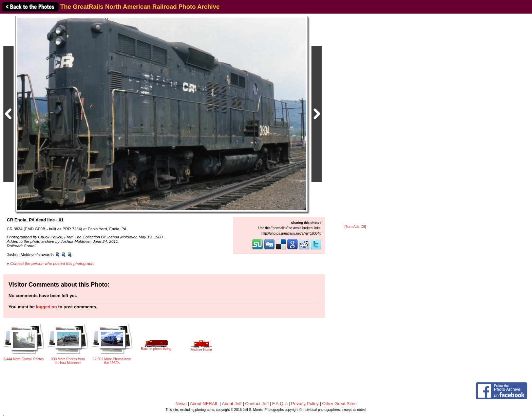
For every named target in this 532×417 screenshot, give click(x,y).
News (181, 404)
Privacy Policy (305, 404)
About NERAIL (204, 404)
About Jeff (232, 404)
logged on (46, 307)
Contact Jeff (257, 404)
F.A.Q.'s (280, 404)
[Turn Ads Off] (355, 227)
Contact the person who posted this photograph (52, 263)
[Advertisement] (355, 120)
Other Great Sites (339, 404)
